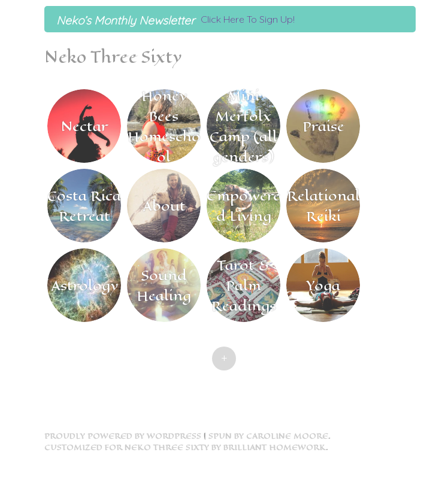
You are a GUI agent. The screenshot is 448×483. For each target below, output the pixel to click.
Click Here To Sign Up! (248, 19)
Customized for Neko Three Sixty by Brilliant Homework (185, 447)
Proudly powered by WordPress (123, 436)
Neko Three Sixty (113, 57)
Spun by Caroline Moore (268, 436)
